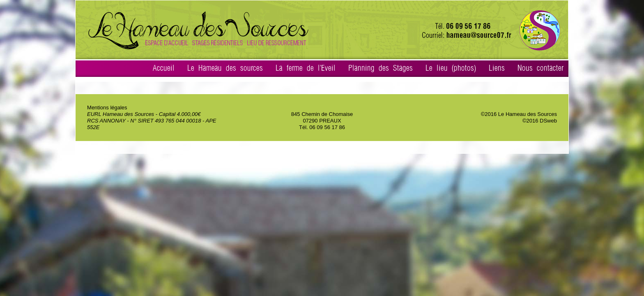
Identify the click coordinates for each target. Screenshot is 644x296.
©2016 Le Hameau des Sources (519, 114)
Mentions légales (107, 108)
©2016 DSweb (540, 121)
